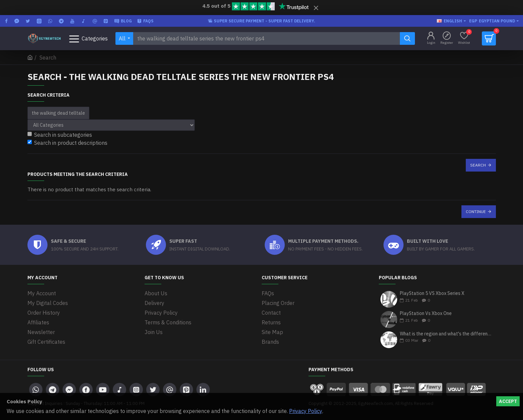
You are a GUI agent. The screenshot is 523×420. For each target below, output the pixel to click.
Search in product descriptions (67, 143)
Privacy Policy (306, 411)
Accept (508, 401)
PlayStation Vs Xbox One (426, 313)
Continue (476, 212)
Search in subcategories (60, 135)
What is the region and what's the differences (446, 334)
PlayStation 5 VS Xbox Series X (432, 293)
